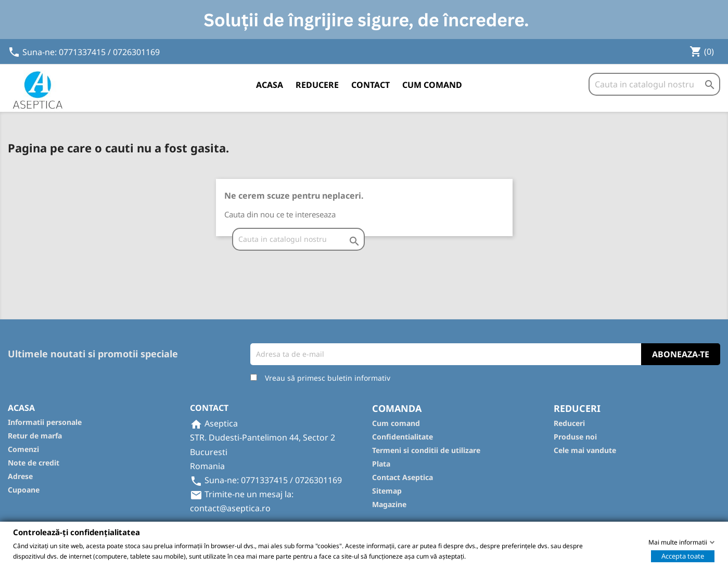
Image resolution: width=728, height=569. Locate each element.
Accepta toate (683, 555)
